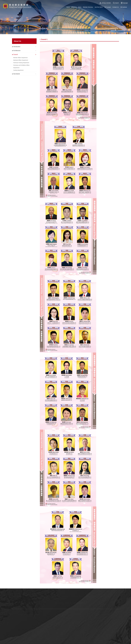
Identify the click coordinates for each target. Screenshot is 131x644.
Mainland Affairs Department (21, 60)
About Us (74, 7)
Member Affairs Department (20, 58)
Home (68, 7)
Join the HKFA (99, 7)
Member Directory (88, 7)
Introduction (25, 47)
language (124, 3)
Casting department (18, 70)
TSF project (108, 7)
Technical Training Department (21, 63)
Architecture (25, 51)
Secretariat (25, 74)
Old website (124, 7)
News (80, 7)
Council (25, 55)
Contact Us (116, 7)
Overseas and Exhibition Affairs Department (21, 66)
